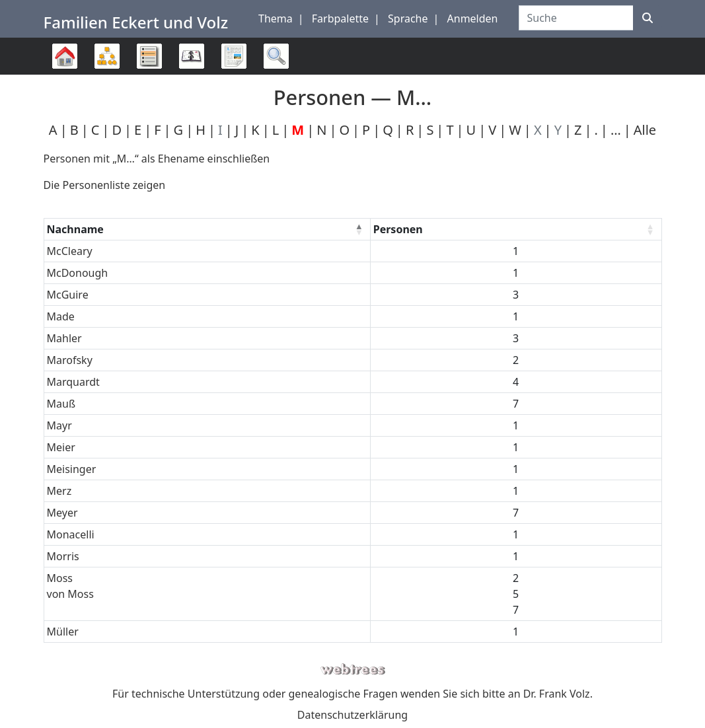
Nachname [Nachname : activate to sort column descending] (75, 229)
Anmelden (473, 18)
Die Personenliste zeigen (105, 185)
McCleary (70, 251)
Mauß (61, 404)
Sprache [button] (408, 18)
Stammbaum (65, 74)
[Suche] (648, 18)
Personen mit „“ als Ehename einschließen (157, 159)
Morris (63, 556)
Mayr (59, 425)
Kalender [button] (192, 56)
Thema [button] (276, 18)
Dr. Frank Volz (557, 694)
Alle (645, 130)
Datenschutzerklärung (352, 715)
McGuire (68, 295)
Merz (59, 491)
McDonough (78, 273)
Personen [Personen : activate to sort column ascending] (398, 229)
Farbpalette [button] (340, 18)
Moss (60, 578)
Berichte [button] (234, 56)
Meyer (62, 513)
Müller (63, 632)
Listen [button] (149, 56)
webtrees (353, 670)
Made (61, 316)
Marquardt (73, 382)
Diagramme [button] (107, 56)
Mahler (64, 338)
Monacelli (71, 534)
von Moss (70, 594)
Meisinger (72, 469)
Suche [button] (276, 56)
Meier (61, 447)
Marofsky (70, 360)
